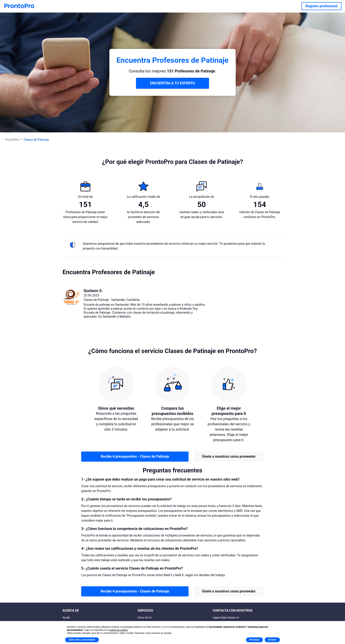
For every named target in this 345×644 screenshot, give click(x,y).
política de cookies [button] (119, 630)
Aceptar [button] (272, 640)
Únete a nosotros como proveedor (229, 456)
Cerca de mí (145, 618)
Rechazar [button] (254, 640)
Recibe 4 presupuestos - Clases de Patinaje (135, 456)
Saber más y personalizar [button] (82, 640)
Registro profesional (321, 6)
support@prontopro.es (226, 618)
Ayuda (66, 618)
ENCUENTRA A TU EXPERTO (172, 83)
